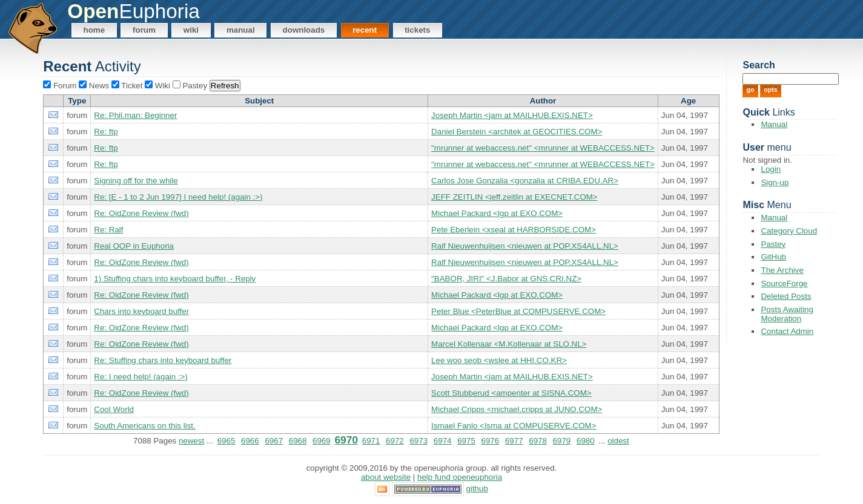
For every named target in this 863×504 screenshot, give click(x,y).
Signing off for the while (136, 181)
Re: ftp (106, 132)
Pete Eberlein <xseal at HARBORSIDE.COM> (514, 230)
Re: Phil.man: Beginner (135, 115)
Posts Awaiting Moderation (787, 314)
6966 (250, 441)
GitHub (773, 257)
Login (771, 169)
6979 (562, 441)
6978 (538, 441)
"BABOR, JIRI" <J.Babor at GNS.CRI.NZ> (506, 279)
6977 (514, 441)
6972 (395, 441)
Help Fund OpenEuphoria (460, 477)
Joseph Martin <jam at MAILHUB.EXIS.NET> (512, 115)
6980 (586, 441)
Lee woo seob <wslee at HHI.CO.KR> (499, 360)
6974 (443, 441)
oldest (618, 441)
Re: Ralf (108, 230)
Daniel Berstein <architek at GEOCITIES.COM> (517, 132)
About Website (386, 477)
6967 (274, 441)
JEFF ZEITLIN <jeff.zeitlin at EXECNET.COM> (514, 197)
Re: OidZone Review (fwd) (141, 213)
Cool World (114, 409)
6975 (466, 441)
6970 (346, 440)
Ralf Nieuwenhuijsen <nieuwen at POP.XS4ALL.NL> (525, 246)
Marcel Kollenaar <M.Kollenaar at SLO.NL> (509, 344)
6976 (491, 441)
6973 (418, 441)
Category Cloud (789, 231)
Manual (241, 30)
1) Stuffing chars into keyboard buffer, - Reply (175, 279)
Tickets (417, 30)
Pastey (773, 244)
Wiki (191, 30)
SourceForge (784, 283)
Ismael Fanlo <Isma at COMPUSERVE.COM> (514, 426)
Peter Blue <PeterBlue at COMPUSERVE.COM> (518, 311)
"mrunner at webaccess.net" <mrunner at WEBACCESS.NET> (543, 148)
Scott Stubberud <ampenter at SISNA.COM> (511, 393)
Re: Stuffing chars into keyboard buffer (163, 360)
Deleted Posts (786, 296)
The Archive (782, 270)
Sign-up (775, 182)
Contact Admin (787, 331)
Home (94, 30)
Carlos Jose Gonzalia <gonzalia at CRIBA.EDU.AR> (525, 181)
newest (191, 441)
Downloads (304, 30)
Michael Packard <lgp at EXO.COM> (497, 213)
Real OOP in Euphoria (134, 246)
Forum (144, 30)
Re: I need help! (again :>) (141, 377)
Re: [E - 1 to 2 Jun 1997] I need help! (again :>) (178, 197)
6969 (322, 441)
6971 (371, 441)
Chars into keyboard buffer (141, 311)
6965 (226, 441)
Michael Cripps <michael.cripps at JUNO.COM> (517, 409)
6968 (298, 441)
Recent (365, 30)
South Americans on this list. (144, 426)
